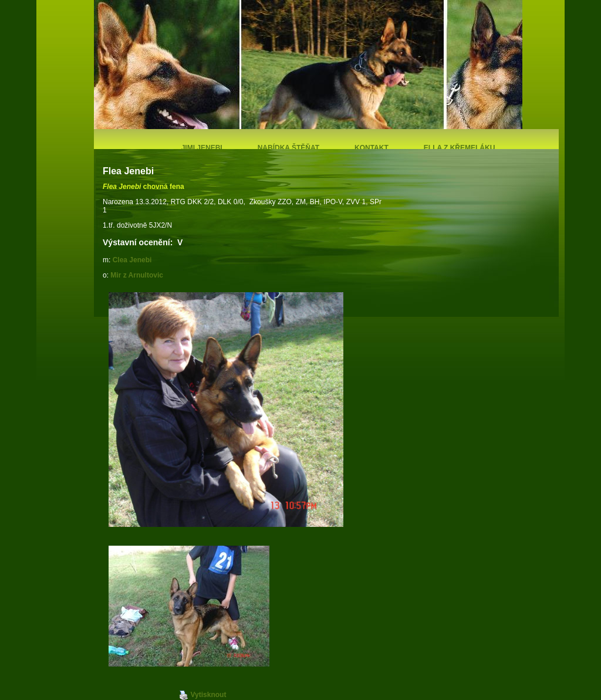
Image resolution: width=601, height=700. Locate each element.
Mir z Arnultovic (137, 275)
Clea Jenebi (132, 260)
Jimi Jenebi (202, 148)
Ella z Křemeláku (460, 148)
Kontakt (372, 148)
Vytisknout (203, 695)
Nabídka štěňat (288, 148)
